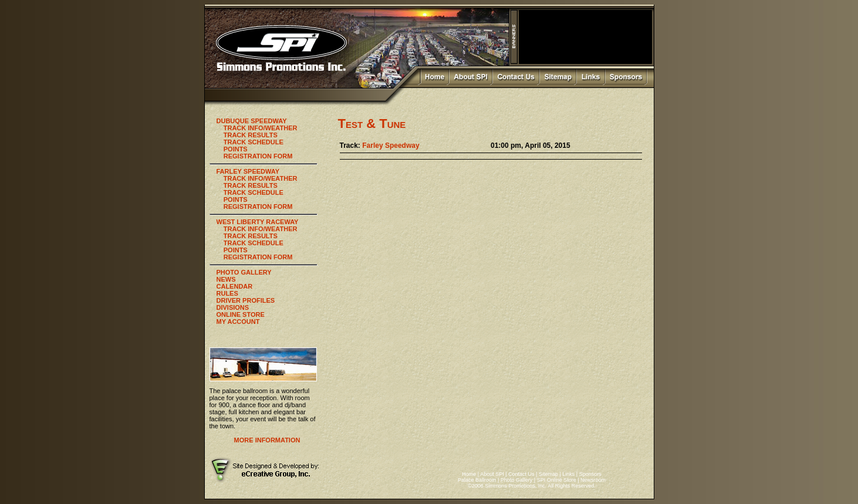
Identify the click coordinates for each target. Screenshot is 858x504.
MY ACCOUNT (238, 322)
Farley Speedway (391, 146)
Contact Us (521, 474)
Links (568, 474)
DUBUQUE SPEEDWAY (252, 121)
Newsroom (593, 480)
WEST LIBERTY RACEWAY (258, 222)
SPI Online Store (557, 480)
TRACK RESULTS (251, 135)
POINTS (236, 149)
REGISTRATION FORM (258, 156)
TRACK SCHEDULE (254, 142)
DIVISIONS (233, 307)
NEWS (226, 279)
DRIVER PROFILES (246, 300)
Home (469, 474)
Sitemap (548, 474)
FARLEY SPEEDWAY (248, 171)
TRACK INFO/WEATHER (261, 128)
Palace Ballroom (477, 480)
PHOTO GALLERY (244, 272)
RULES (227, 293)
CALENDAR (235, 286)
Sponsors (590, 474)
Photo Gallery (517, 480)
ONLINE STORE (241, 314)
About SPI (492, 474)
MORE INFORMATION (267, 440)
